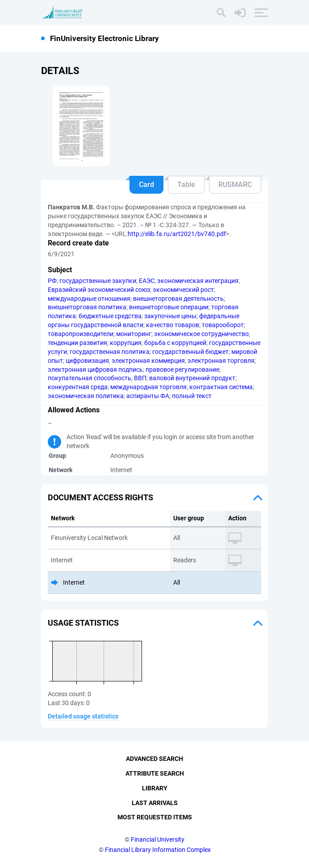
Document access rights (100, 497)
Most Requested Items (155, 817)
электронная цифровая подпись (95, 370)
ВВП (140, 378)
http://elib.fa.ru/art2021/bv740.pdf (177, 234)
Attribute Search (155, 773)
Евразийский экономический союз (99, 290)
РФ (52, 281)
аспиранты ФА (148, 396)
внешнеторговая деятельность (178, 299)
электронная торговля (221, 361)
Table (186, 185)
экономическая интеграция (198, 281)
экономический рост (183, 290)
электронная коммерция (148, 361)
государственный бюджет (190, 352)
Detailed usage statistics (83, 716)
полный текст (192, 396)
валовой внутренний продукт (192, 378)
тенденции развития (77, 343)
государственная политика (110, 352)
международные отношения (89, 299)
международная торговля (148, 387)
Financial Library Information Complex (158, 850)
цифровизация (87, 361)
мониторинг (134, 334)
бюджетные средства (110, 316)
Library (155, 788)
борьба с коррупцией (175, 343)
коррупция (126, 343)
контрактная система (221, 387)
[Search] (221, 12)
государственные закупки (98, 281)
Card (146, 185)
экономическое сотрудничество (201, 334)
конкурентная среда (78, 387)
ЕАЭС (147, 281)
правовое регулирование (182, 370)
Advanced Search (154, 759)
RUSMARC (235, 185)
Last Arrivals (155, 803)
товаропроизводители (81, 334)
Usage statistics (83, 623)
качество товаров (173, 325)
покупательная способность (90, 378)
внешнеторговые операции (169, 307)
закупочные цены (170, 316)
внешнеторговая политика (87, 307)
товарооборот (223, 325)
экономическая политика (86, 396)
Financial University (158, 839)
